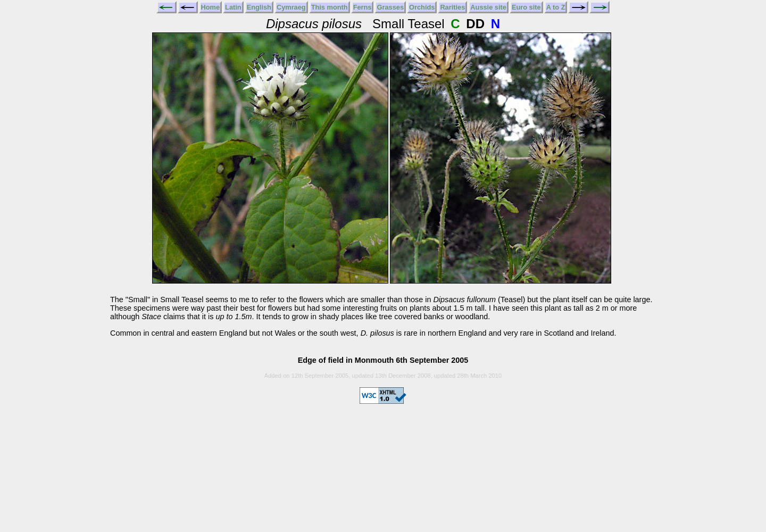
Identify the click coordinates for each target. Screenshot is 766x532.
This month (330, 7)
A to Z (556, 7)
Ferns (363, 7)
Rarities (452, 7)
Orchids (422, 7)
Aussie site (488, 7)
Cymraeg (291, 7)
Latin (233, 7)
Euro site (526, 7)
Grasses (390, 7)
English (259, 7)
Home (211, 7)
